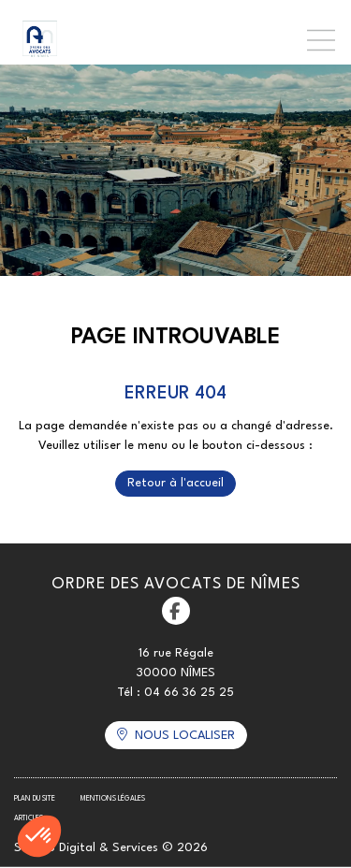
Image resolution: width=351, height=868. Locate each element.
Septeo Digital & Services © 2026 (111, 848)
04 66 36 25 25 (189, 693)
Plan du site (35, 799)
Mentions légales (113, 799)
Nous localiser (185, 736)
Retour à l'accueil (175, 483)
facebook (176, 611)
